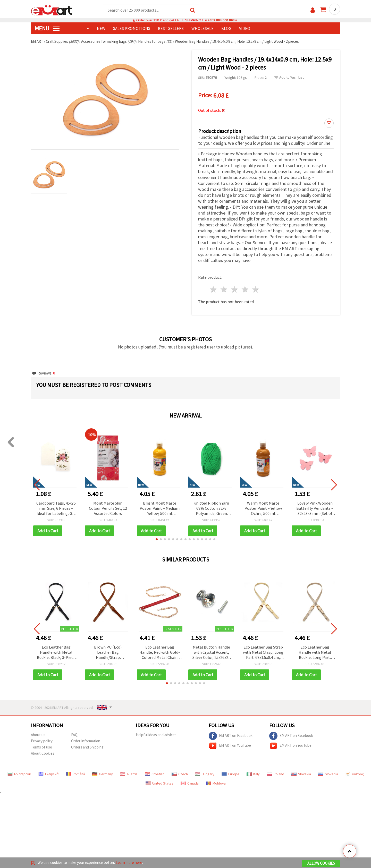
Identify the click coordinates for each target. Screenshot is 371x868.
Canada (190, 783)
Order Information (86, 741)
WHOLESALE (203, 29)
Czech (180, 774)
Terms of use (41, 747)
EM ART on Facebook (231, 736)
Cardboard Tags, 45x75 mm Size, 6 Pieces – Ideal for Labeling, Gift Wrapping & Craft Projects (56, 509)
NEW (101, 29)
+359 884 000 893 (221, 20)
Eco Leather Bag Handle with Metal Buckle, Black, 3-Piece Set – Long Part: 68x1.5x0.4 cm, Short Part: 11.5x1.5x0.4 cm (56, 653)
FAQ (74, 735)
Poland (276, 774)
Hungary (205, 774)
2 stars (224, 290)
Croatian (155, 774)
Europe (230, 774)
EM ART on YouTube (230, 746)
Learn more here (129, 862)
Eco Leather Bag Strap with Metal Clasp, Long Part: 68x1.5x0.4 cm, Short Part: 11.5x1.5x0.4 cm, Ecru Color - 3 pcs (263, 653)
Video (245, 29)
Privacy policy (42, 741)
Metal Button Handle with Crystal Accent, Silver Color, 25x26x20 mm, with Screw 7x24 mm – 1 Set (211, 653)
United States (159, 783)
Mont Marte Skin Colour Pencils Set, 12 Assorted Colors (108, 508)
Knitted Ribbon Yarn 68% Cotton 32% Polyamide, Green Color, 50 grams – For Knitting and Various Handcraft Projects (211, 509)
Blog (226, 29)
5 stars (256, 290)
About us (38, 735)
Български (19, 774)
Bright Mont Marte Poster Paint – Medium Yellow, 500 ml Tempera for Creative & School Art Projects (160, 509)
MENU (47, 29)
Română (75, 774)
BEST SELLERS (171, 29)
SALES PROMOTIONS (132, 29)
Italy (253, 774)
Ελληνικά (49, 774)
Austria (129, 774)
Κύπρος (355, 774)
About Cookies (43, 753)
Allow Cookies (321, 863)
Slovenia (328, 774)
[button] (157, 539)
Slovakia (301, 774)
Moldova (216, 783)
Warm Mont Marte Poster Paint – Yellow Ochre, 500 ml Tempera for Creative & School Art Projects (263, 509)
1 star (214, 290)
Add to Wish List (289, 78)
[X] (33, 862)
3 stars (235, 290)
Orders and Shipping (87, 747)
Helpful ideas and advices (156, 735)
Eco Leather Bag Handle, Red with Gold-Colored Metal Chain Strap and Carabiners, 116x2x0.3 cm (160, 653)
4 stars (245, 290)
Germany (103, 774)
